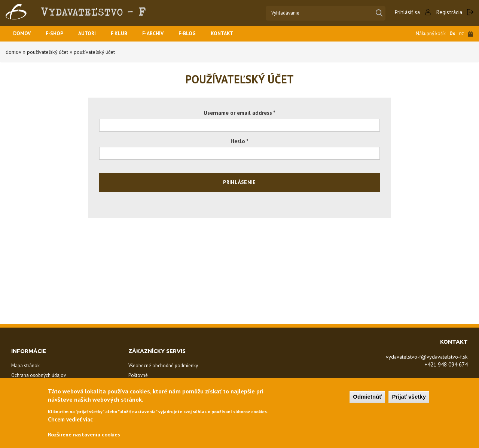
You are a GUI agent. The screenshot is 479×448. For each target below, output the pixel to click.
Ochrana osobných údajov (39, 375)
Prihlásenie (239, 182)
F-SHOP (57, 34)
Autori (92, 34)
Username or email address (239, 113)
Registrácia (449, 12)
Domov (23, 34)
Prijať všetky (409, 398)
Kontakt (235, 34)
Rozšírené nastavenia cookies (86, 436)
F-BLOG (198, 34)
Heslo (239, 141)
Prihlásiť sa (406, 12)
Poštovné (138, 375)
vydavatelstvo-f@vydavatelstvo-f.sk (423, 357)
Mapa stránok (25, 366)
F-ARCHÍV (162, 34)
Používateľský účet (49, 52)
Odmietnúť (367, 398)
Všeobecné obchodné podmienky (163, 366)
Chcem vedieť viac (70, 421)
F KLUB (126, 34)
